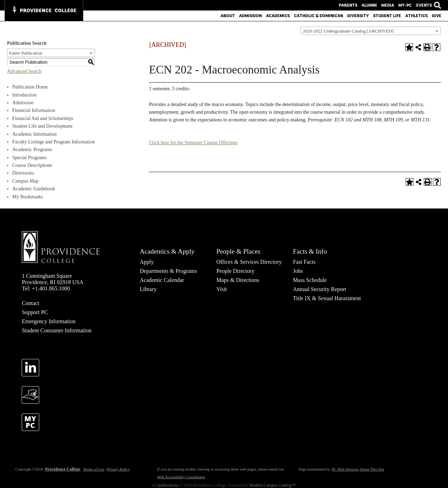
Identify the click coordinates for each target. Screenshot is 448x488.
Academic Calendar (162, 280)
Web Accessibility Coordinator (181, 477)
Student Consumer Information (57, 330)
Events (424, 5)
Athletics (416, 16)
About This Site (372, 469)
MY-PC (405, 5)
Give (437, 16)
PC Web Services (345, 469)
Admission (250, 16)
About (228, 16)
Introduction (24, 95)
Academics (278, 16)
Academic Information (34, 134)
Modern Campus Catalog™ (272, 485)
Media (388, 5)
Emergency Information (48, 321)
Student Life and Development (42, 126)
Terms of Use (93, 469)
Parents (348, 5)
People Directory (235, 271)
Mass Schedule (310, 280)
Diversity (358, 16)
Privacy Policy (118, 469)
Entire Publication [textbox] (26, 53)
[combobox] (371, 31)
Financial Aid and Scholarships (43, 118)
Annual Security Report (320, 289)
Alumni (369, 5)
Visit (222, 289)
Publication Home (30, 87)
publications (168, 485)
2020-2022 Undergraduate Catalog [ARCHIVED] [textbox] (348, 31)
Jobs (298, 271)
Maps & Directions (238, 280)
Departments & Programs (168, 271)
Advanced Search (24, 71)
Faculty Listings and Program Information (54, 142)
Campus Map (25, 181)
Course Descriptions (32, 165)
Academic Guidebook (34, 189)
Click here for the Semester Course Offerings (193, 143)
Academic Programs (32, 150)
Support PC (35, 312)
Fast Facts (304, 262)
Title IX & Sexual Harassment (327, 298)
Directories (23, 173)
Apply (147, 262)
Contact (30, 303)
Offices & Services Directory (249, 262)
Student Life (387, 16)
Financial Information (34, 110)
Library (148, 289)
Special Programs (29, 158)
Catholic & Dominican (318, 16)
